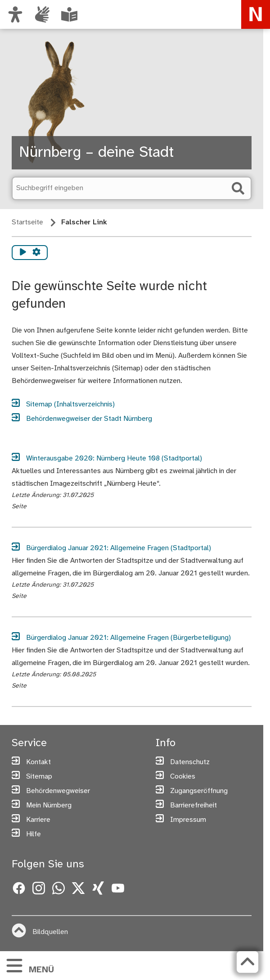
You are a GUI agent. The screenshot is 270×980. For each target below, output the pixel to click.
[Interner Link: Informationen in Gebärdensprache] (42, 14)
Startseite (27, 222)
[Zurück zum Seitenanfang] (247, 962)
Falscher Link (84, 222)
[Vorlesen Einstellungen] (36, 253)
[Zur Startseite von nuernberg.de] (256, 14)
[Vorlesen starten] (23, 253)
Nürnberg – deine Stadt (96, 153)
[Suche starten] (238, 188)
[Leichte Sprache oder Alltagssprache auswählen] (69, 14)
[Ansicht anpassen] (15, 14)
